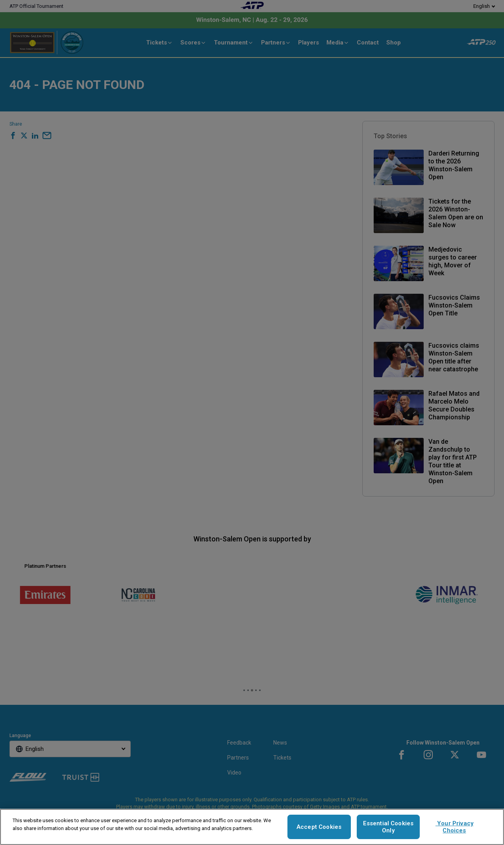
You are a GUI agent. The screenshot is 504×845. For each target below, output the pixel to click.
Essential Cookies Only (388, 827)
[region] (252, 827)
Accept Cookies (319, 827)
